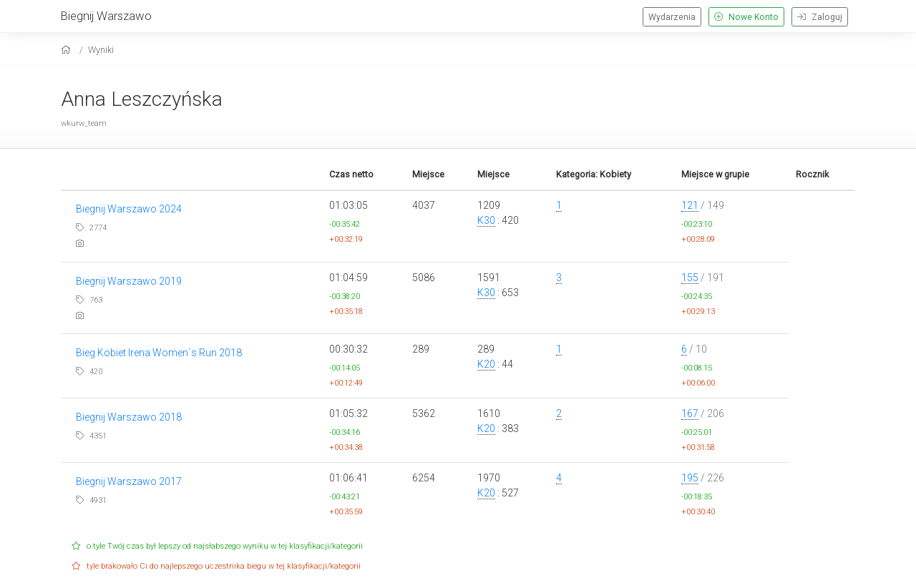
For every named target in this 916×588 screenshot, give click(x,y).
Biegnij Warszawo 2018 (129, 417)
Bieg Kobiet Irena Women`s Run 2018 (159, 353)
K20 (486, 364)
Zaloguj (820, 17)
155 (690, 278)
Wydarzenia (672, 17)
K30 (486, 220)
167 (690, 413)
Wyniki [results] (101, 50)
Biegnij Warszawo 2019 (129, 281)
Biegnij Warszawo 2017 (129, 481)
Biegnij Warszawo (106, 16)
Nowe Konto (746, 17)
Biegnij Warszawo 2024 (129, 209)
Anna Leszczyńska (142, 99)
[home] (68, 50)
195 (690, 478)
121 (690, 205)
